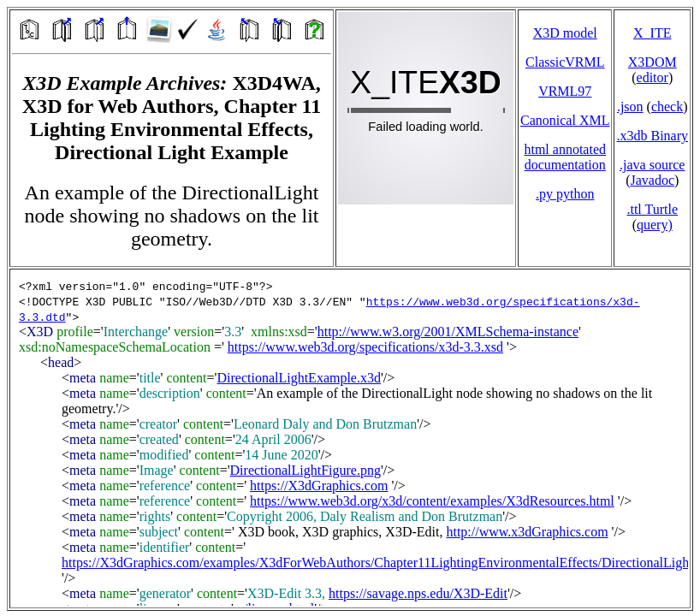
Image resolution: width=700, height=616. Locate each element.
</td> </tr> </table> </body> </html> (350, 438)
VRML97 (565, 91)
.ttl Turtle (652, 209)
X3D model (565, 33)
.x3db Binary (652, 136)
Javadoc (652, 180)
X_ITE (652, 33)
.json (630, 107)
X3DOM (653, 62)
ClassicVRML (565, 62)
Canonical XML (565, 120)
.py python (565, 194)
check (667, 107)
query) (655, 225)
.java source (652, 165)
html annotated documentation (565, 157)
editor (653, 77)
